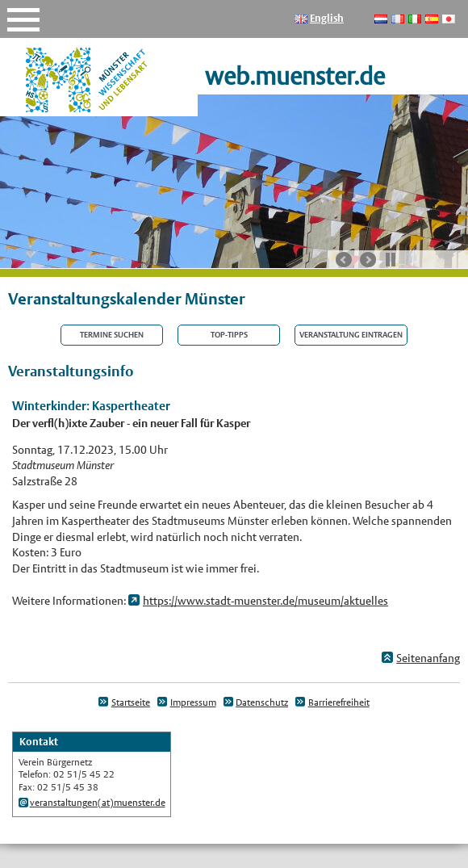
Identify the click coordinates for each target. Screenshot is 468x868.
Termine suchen (112, 335)
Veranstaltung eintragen (351, 335)
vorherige (344, 260)
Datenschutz (262, 702)
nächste (368, 260)
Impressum (193, 702)
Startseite (131, 702)
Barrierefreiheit (339, 702)
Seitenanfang (428, 658)
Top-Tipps (229, 335)
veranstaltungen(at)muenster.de (98, 803)
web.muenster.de (295, 76)
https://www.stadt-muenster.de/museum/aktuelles (265, 601)
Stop (391, 259)
